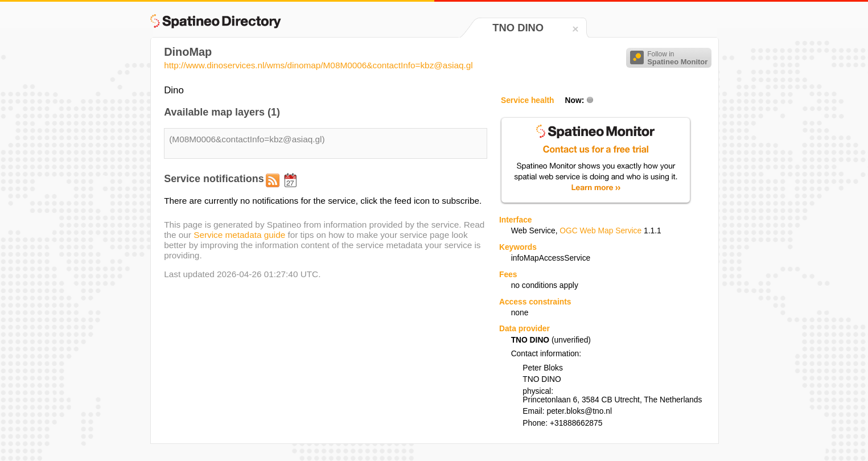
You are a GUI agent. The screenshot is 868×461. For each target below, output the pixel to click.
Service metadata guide (239, 235)
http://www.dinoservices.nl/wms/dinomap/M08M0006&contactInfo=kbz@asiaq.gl (318, 65)
